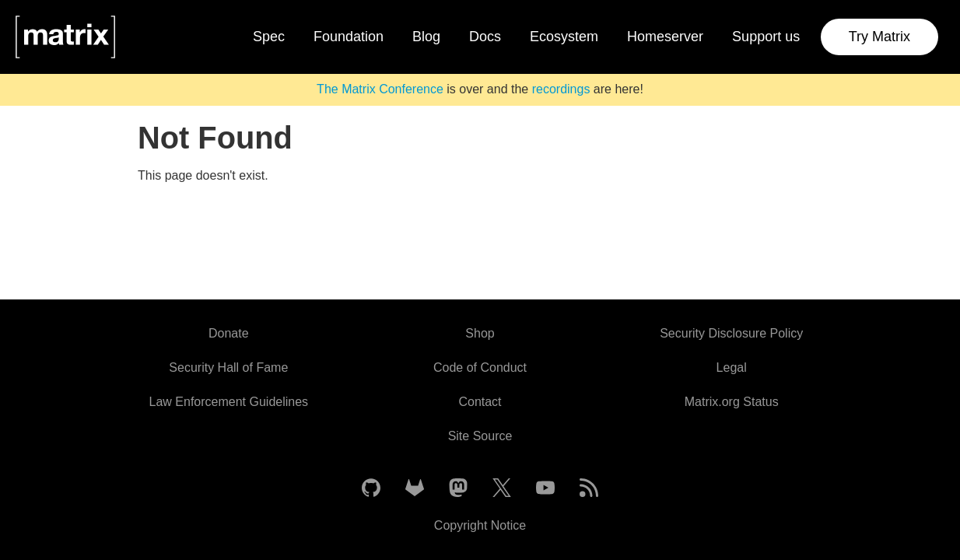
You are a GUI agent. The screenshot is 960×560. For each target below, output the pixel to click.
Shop (480, 333)
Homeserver (665, 37)
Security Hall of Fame (228, 367)
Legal (732, 367)
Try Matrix (879, 37)
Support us (766, 37)
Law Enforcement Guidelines (229, 402)
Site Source (480, 436)
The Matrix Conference (380, 89)
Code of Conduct (480, 367)
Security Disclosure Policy (731, 333)
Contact (480, 402)
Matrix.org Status (732, 402)
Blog (426, 37)
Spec (269, 37)
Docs (485, 37)
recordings (561, 89)
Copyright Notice (480, 525)
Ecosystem (564, 37)
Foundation (349, 37)
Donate (229, 333)
